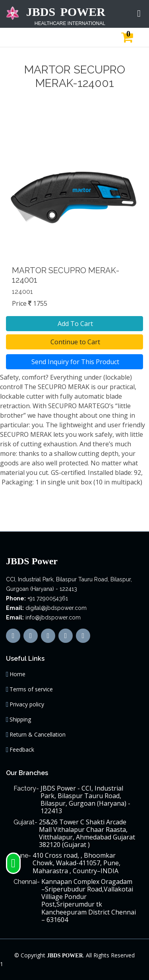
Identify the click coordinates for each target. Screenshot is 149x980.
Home (17, 674)
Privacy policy (27, 704)
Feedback (22, 750)
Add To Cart (74, 324)
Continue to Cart (74, 342)
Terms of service (31, 689)
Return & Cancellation (38, 735)
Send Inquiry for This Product (74, 362)
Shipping (20, 720)
